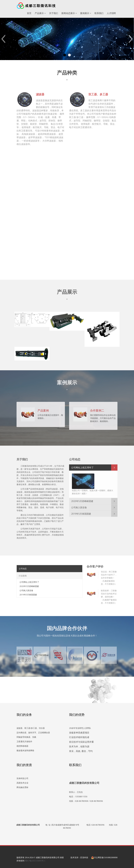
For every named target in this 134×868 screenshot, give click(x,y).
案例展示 (86, 13)
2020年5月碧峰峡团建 (82, 500)
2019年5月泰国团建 (81, 512)
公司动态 (23, 567)
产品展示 (40, 13)
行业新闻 (23, 574)
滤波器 (40, 93)
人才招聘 (111, 13)
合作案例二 (97, 409)
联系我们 (99, 13)
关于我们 (54, 13)
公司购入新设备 (79, 506)
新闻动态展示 (69, 13)
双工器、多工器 (98, 93)
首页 (29, 13)
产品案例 (43, 409)
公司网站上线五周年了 (82, 466)
